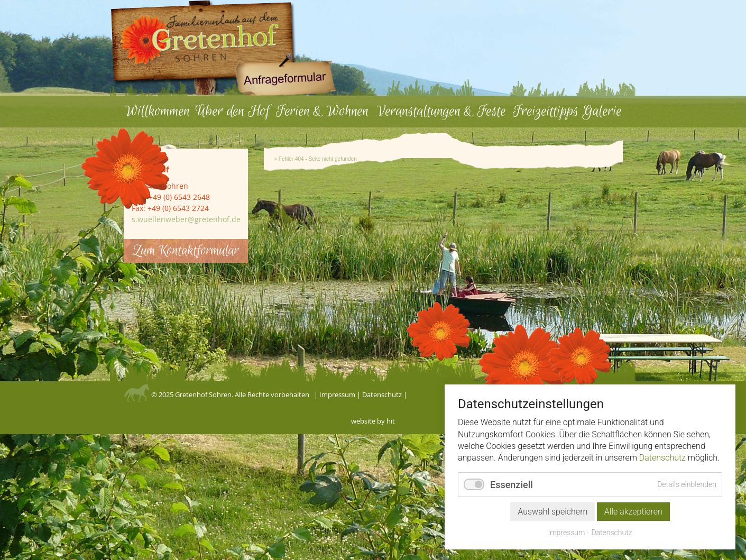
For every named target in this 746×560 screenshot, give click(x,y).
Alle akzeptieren (633, 512)
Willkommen (158, 111)
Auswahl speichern (552, 512)
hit (391, 421)
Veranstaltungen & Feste (441, 111)
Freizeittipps (546, 111)
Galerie (602, 111)
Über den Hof (233, 111)
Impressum (337, 394)
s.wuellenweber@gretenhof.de (186, 219)
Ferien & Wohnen (322, 111)
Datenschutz (382, 394)
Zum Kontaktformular (186, 251)
